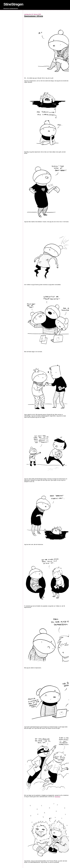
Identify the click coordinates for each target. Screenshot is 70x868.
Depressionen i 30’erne (34, 16)
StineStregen (13, 4)
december (58, 797)
